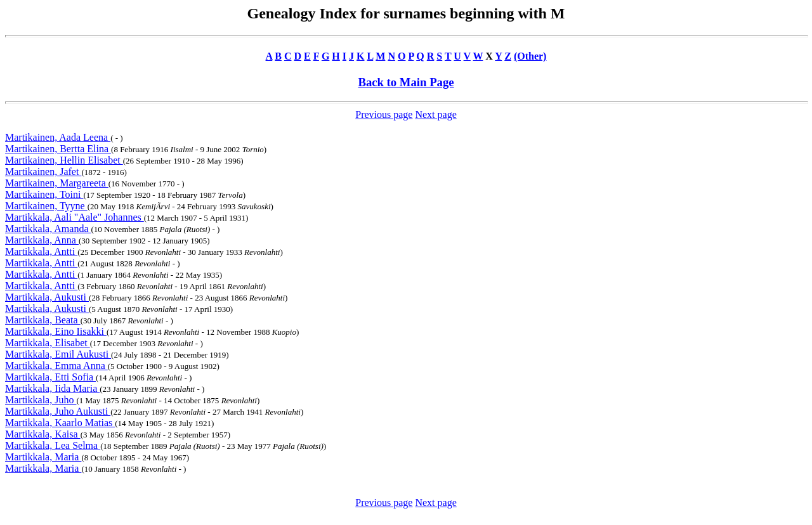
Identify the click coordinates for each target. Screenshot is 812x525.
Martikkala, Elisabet (48, 343)
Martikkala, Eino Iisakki (56, 331)
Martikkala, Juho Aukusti (58, 411)
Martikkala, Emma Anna (56, 366)
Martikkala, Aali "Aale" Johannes (75, 217)
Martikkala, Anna (42, 240)
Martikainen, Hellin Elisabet (64, 160)
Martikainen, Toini (44, 194)
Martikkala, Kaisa (43, 434)
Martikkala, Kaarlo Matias (60, 423)
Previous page (384, 114)
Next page (435, 114)
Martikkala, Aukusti (47, 297)
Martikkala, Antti (41, 251)
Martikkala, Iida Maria (52, 388)
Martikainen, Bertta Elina (58, 149)
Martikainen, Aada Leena (58, 137)
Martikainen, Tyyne (46, 206)
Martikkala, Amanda (48, 229)
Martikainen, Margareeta (57, 183)
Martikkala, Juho (41, 400)
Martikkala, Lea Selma (53, 445)
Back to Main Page (406, 82)
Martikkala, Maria (43, 457)
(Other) (530, 56)
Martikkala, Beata (43, 320)
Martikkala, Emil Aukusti (58, 354)
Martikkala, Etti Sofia (50, 377)
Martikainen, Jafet (43, 172)
